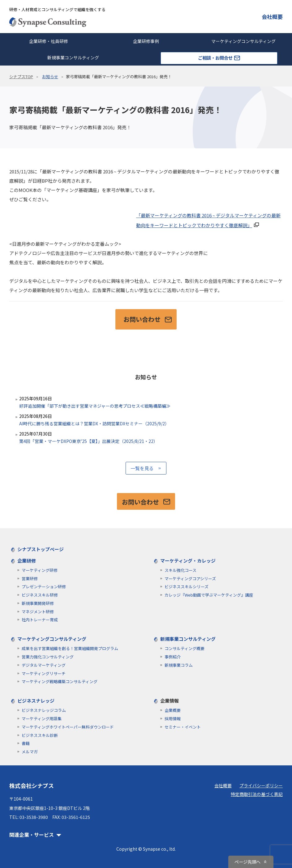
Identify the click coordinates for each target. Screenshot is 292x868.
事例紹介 (173, 657)
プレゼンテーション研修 (44, 587)
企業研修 (27, 561)
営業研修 (30, 579)
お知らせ (50, 77)
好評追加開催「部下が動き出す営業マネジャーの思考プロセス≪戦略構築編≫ (146, 402)
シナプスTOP (21, 77)
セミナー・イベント (183, 727)
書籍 (26, 743)
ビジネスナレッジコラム (44, 710)
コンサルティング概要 (185, 648)
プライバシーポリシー (261, 785)
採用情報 (173, 719)
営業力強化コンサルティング (48, 657)
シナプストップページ (41, 549)
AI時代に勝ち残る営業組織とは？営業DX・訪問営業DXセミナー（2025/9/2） (146, 420)
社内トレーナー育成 (40, 620)
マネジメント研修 (38, 612)
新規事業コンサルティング (73, 57)
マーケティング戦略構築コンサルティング (60, 681)
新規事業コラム (179, 665)
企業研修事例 (146, 41)
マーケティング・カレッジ (188, 561)
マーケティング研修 (40, 570)
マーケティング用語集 (42, 719)
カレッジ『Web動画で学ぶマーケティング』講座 (209, 595)
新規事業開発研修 (38, 603)
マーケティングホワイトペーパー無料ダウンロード (68, 727)
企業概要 (173, 710)
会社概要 (272, 17)
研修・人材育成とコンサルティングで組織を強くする (57, 9)
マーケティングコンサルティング (52, 639)
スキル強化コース (180, 570)
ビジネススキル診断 (40, 735)
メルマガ (30, 752)
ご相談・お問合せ (219, 58)
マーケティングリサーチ (44, 673)
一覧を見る (142, 468)
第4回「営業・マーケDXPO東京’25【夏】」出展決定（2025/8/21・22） (146, 437)
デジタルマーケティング (44, 665)
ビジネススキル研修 (40, 595)
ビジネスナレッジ (36, 701)
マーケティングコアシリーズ (190, 579)
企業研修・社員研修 (49, 41)
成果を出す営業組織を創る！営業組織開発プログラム (70, 648)
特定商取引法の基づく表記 (257, 794)
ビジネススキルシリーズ (187, 587)
